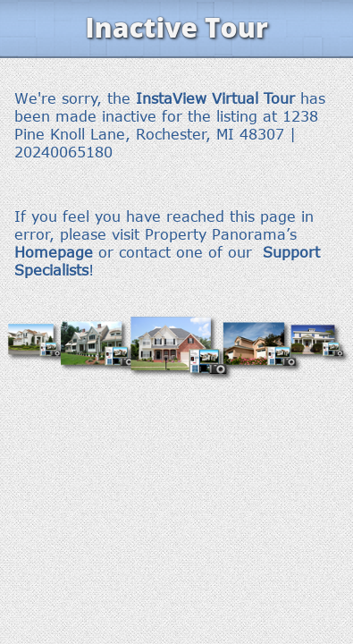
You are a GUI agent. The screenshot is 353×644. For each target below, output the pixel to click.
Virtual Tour (253, 98)
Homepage (54, 252)
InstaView (171, 98)
